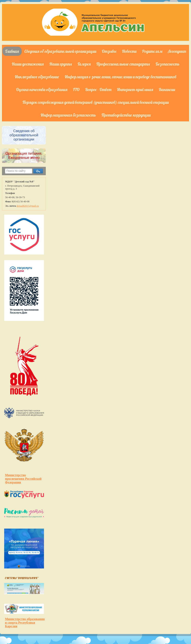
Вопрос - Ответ (98, 89)
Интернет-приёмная (135, 89)
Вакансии (167, 89)
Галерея (84, 64)
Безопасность (168, 64)
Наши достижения (28, 64)
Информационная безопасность (68, 115)
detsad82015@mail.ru (28, 206)
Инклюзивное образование (37, 77)
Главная (12, 51)
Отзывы (109, 51)
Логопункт (177, 51)
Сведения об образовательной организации (60, 51)
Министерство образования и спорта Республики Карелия (25, 623)
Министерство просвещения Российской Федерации (23, 479)
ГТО (76, 89)
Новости (129, 51)
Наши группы (61, 64)
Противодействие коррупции (126, 115)
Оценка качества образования (42, 89)
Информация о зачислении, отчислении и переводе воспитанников (120, 77)
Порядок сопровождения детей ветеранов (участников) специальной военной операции (96, 102)
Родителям (152, 51)
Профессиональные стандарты (123, 64)
